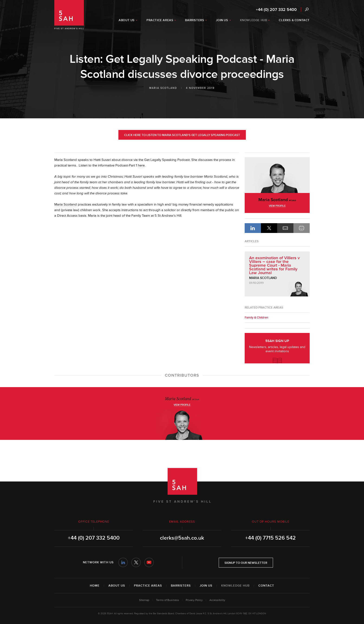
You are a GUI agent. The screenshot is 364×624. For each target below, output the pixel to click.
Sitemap (144, 600)
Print (302, 228)
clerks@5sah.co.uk (182, 538)
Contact (266, 586)
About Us (117, 586)
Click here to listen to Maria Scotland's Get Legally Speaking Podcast (182, 135)
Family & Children (256, 318)
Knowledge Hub (235, 586)
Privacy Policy (194, 600)
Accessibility (217, 600)
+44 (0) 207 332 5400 (276, 10)
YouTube (149, 562)
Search (307, 9)
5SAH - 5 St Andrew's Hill (69, 15)
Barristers (181, 586)
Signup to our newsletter (246, 563)
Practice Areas (148, 586)
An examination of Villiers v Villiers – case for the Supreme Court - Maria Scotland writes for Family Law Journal (274, 265)
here (141, 165)
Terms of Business (167, 600)
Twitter (136, 562)
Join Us (206, 586)
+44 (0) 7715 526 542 (270, 538)
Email (285, 228)
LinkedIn (253, 228)
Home (95, 586)
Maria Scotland (163, 88)
